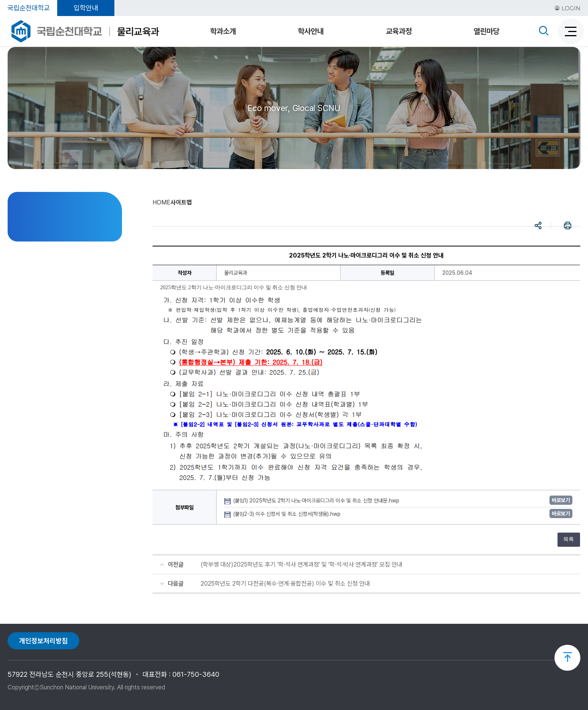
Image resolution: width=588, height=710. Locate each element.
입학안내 (86, 8)
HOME (161, 202)
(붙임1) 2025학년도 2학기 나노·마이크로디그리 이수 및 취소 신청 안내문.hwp (317, 501)
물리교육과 (138, 31)
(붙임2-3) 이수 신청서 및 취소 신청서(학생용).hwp (288, 514)
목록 (569, 539)
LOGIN (567, 8)
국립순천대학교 (29, 8)
